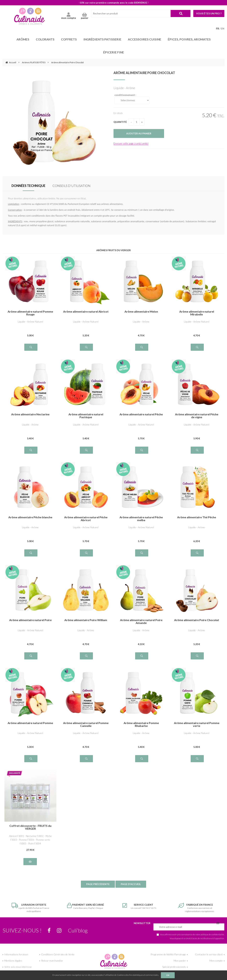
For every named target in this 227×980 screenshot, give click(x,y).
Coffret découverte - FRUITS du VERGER (30, 827)
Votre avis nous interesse (18, 967)
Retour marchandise (52, 961)
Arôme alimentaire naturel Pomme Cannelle (86, 724)
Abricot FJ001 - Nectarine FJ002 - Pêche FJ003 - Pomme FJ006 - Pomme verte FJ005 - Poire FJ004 (30, 840)
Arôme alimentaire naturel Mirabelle (197, 313)
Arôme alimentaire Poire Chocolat (144, 73)
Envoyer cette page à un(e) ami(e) (131, 143)
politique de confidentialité (212, 934)
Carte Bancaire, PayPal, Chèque (86, 906)
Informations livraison (16, 954)
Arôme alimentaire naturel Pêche (141, 414)
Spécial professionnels (174, 967)
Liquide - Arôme (141, 322)
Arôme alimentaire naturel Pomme (30, 723)
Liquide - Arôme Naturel (30, 322)
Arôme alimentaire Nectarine (30, 414)
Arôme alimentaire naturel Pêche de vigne (197, 416)
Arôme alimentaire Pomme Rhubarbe (141, 724)
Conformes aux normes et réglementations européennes (197, 908)
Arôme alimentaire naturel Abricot (86, 312)
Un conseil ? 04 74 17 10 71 (141, 906)
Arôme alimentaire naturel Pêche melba (141, 519)
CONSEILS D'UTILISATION (71, 186)
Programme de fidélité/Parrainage (168, 954)
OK (168, 975)
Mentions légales (13, 961)
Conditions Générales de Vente (58, 954)
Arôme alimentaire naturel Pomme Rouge (30, 313)
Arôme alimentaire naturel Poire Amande (141, 621)
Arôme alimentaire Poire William (86, 620)
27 (30, 850)
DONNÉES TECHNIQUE (28, 186)
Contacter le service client (209, 954)
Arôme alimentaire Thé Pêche (197, 517)
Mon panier (180, 961)
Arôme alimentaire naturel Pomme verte (197, 724)
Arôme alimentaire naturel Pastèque (86, 416)
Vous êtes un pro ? (209, 13)
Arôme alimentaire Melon (141, 312)
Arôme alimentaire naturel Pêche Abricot (86, 519)
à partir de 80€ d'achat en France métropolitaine (30, 908)
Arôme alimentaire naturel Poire (30, 620)
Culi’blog (78, 930)
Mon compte (216, 961)
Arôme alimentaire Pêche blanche (30, 517)
